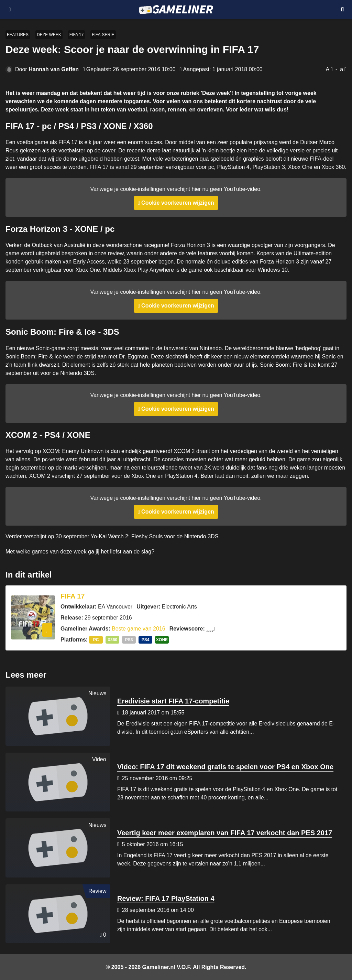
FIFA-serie (103, 35)
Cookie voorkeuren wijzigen (178, 203)
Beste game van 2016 (139, 629)
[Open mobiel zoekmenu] (342, 10)
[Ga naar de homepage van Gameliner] (176, 10)
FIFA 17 (76, 35)
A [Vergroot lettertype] (327, 69)
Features (18, 35)
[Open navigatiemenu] (10, 10)
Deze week (49, 35)
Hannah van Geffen (54, 69)
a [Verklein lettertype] (342, 69)
